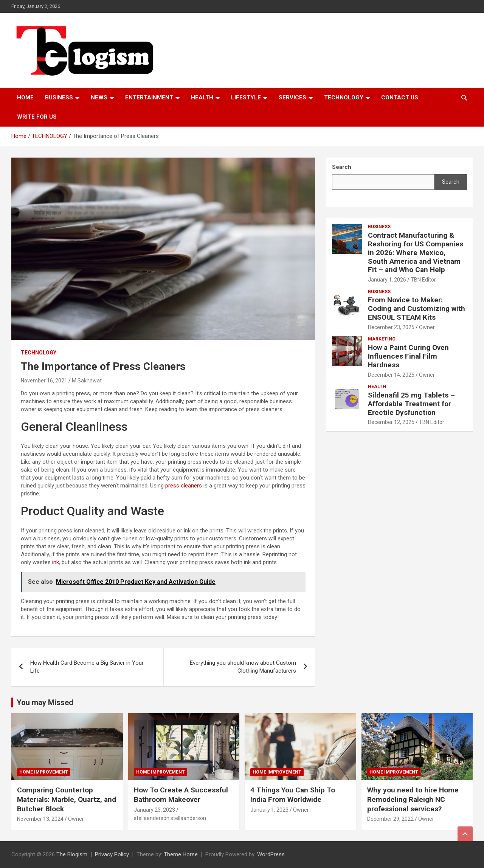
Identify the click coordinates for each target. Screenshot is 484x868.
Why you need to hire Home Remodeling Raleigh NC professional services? (413, 799)
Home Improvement (44, 772)
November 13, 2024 (40, 819)
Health (202, 97)
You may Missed (45, 702)
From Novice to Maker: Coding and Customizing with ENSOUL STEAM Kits (417, 309)
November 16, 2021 (44, 381)
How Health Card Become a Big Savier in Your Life (87, 667)
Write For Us (37, 117)
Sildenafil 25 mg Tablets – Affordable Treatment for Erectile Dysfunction (411, 404)
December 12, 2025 (391, 422)
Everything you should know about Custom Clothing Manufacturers (243, 667)
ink (56, 562)
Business (59, 97)
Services (292, 97)
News (99, 97)
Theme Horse (181, 854)
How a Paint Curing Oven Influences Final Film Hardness (408, 356)
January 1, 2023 (269, 810)
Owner (427, 327)
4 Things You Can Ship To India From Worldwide (293, 795)
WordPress (271, 854)
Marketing (382, 339)
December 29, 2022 (390, 819)
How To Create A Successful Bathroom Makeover (181, 795)
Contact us (400, 97)
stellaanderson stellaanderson (170, 818)
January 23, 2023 (154, 810)
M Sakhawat (87, 381)
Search (451, 182)
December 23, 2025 (391, 327)
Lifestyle (246, 97)
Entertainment (149, 97)
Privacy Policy (112, 854)
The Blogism (72, 854)
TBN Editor (423, 280)
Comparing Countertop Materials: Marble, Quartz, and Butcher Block (67, 799)
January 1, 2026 (387, 280)
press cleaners (184, 486)
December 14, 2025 (391, 375)
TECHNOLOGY (344, 97)
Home (25, 97)
